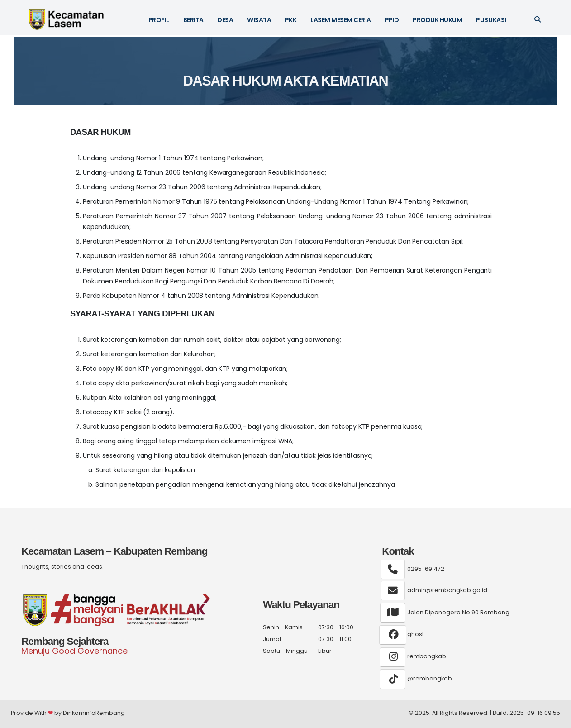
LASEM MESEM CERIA (341, 20)
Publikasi (491, 20)
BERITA (193, 20)
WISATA (259, 20)
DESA (225, 20)
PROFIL (159, 20)
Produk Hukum (437, 20)
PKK (291, 20)
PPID (392, 20)
